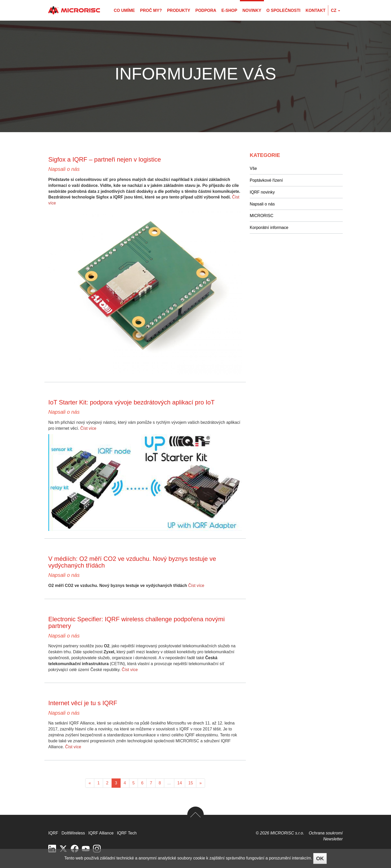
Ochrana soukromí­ (326, 833)
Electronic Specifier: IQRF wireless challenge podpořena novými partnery (136, 622)
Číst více (88, 428)
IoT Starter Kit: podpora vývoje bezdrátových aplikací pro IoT (131, 402)
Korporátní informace (269, 228)
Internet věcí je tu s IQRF (83, 703)
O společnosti (284, 10)
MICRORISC (262, 216)
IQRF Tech (127, 833)
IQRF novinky (262, 192)
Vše (253, 168)
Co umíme (124, 10)
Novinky (252, 10)
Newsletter (333, 839)
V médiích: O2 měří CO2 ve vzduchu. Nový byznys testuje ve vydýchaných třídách (132, 562)
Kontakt (315, 10)
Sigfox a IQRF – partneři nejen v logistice (105, 159)
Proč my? (151, 10)
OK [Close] (320, 858)
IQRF (53, 833)
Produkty (179, 10)
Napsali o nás (64, 169)
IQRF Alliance (101, 833)
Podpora (206, 10)
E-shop (229, 10)
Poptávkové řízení (266, 180)
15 (191, 783)
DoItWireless (73, 833)
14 (180, 783)
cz (335, 10)
